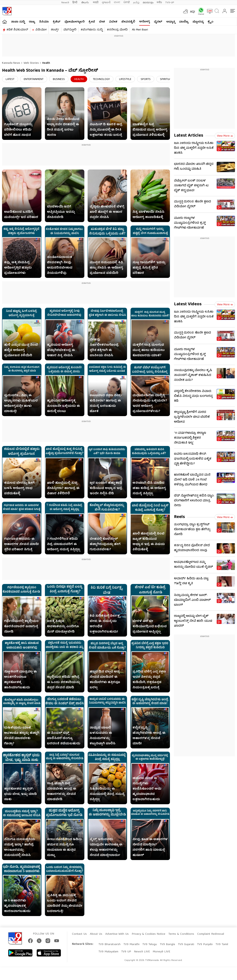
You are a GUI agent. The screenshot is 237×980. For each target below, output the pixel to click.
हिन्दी (75, 3)
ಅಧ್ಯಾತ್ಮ (171, 22)
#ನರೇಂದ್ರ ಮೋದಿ (117, 30)
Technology (101, 79)
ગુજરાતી (106, 3)
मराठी (96, 3)
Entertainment (34, 79)
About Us (96, 934)
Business (59, 79)
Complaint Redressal (211, 934)
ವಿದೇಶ (113, 22)
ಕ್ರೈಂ (211, 22)
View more (225, 136)
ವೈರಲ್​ (158, 22)
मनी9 (159, 3)
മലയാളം (148, 3)
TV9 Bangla (167, 944)
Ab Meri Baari (140, 30)
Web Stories (31, 63)
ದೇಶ (102, 22)
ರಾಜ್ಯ (32, 22)
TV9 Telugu (150, 944)
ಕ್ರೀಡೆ (92, 22)
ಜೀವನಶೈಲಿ (128, 22)
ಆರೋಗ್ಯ (145, 22)
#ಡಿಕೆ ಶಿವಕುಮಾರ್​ (17, 30)
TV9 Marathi (131, 944)
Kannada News (11, 63)
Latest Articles (189, 136)
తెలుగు (85, 3)
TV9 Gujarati (186, 944)
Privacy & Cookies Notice (148, 934)
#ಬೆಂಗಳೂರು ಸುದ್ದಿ (92, 30)
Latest (10, 79)
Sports (146, 79)
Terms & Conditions (181, 934)
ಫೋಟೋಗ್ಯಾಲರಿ (74, 22)
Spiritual (166, 79)
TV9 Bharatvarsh (109, 944)
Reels (179, 517)
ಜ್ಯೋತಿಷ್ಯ (198, 22)
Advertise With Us (117, 934)
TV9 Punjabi (205, 944)
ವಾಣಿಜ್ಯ (184, 22)
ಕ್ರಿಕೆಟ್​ (57, 22)
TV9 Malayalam (108, 952)
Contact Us (79, 934)
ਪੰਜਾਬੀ (127, 3)
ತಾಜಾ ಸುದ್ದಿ (18, 22)
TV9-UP (170, 3)
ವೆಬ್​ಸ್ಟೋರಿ (70, 30)
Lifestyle (125, 79)
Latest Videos (188, 304)
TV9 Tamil (222, 944)
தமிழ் (136, 3)
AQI (193, 12)
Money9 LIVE (161, 952)
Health (46, 63)
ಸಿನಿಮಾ (44, 22)
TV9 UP (126, 952)
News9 (65, 3)
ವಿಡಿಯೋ (41, 30)
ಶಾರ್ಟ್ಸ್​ (55, 30)
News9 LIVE (142, 952)
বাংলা (117, 3)
